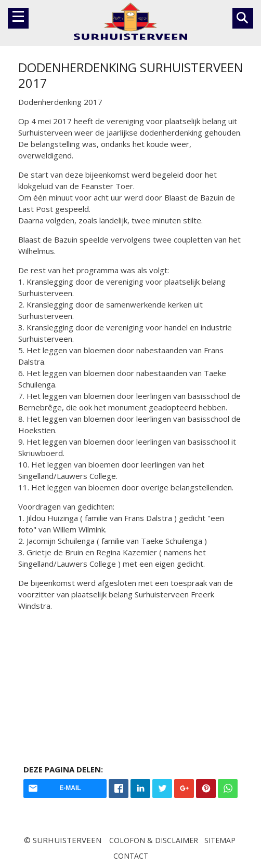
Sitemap (220, 840)
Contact (131, 856)
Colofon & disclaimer (154, 840)
